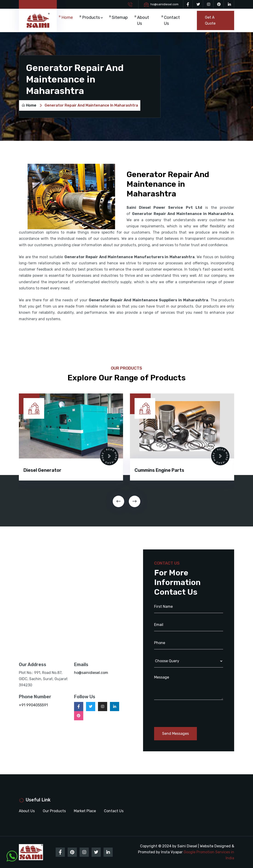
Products (91, 17)
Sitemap (120, 17)
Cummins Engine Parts (159, 470)
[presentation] (118, 501)
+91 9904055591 (33, 705)
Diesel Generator (42, 470)
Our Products (54, 811)
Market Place (85, 811)
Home (67, 17)
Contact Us (172, 20)
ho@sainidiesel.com (164, 4)
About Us (143, 20)
